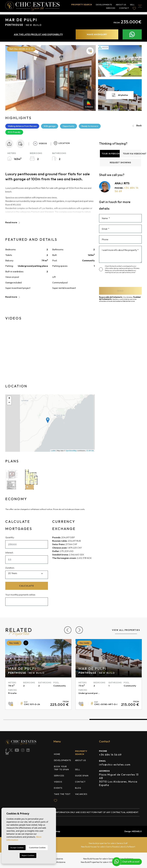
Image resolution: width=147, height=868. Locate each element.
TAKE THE (62, 794)
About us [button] (121, 5)
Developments (104, 5)
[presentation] (116, 281)
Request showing (120, 163)
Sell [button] (132, 5)
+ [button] (9, 398)
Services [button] (111, 8)
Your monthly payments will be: (20, 595)
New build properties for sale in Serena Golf (108, 843)
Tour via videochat (132, 154)
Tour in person (111, 154)
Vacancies (81, 794)
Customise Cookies (37, 848)
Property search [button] (82, 5)
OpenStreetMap (71, 451)
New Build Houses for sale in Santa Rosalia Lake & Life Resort (108, 847)
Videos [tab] (40, 143)
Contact (124, 8)
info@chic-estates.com (115, 765)
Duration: (10, 568)
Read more (13, 222)
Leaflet (53, 451)
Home (57, 754)
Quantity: (10, 537)
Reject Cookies (28, 855)
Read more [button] (13, 297)
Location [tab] (62, 143)
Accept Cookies (17, 848)
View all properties (126, 630)
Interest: (9, 553)
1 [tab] (46, 720)
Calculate (27, 586)
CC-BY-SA (90, 451)
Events (58, 788)
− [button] (9, 403)
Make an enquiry (97, 34)
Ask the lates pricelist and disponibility (38, 34)
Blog (78, 788)
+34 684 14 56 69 (110, 755)
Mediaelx (137, 831)
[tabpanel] (109, 674)
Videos (58, 782)
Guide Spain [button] (82, 776)
